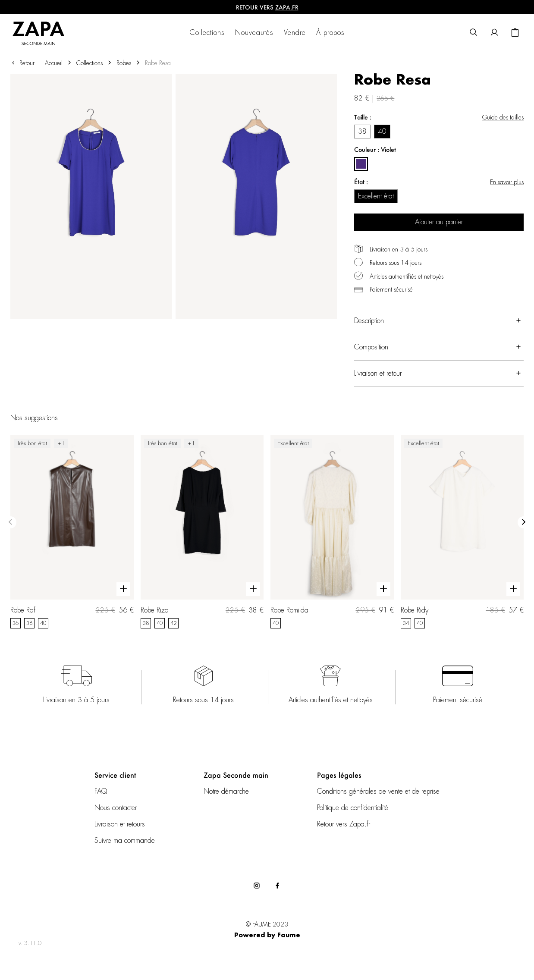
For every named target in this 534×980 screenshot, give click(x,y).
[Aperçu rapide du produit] (123, 589)
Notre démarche (226, 792)
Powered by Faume (267, 936)
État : (361, 182)
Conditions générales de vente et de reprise (378, 792)
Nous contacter (116, 808)
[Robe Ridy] (462, 532)
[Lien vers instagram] (257, 886)
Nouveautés (254, 33)
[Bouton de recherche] (474, 33)
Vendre (295, 33)
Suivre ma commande (125, 841)
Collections (207, 33)
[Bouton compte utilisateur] (494, 33)
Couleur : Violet (375, 149)
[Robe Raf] (72, 532)
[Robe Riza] (202, 532)
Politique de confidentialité (353, 808)
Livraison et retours (120, 824)
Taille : (363, 117)
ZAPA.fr (287, 7)
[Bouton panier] (515, 33)
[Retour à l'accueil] (44, 33)
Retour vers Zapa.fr (344, 824)
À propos (330, 33)
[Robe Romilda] (332, 532)
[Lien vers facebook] (277, 886)
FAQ (101, 792)
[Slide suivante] (524, 522)
